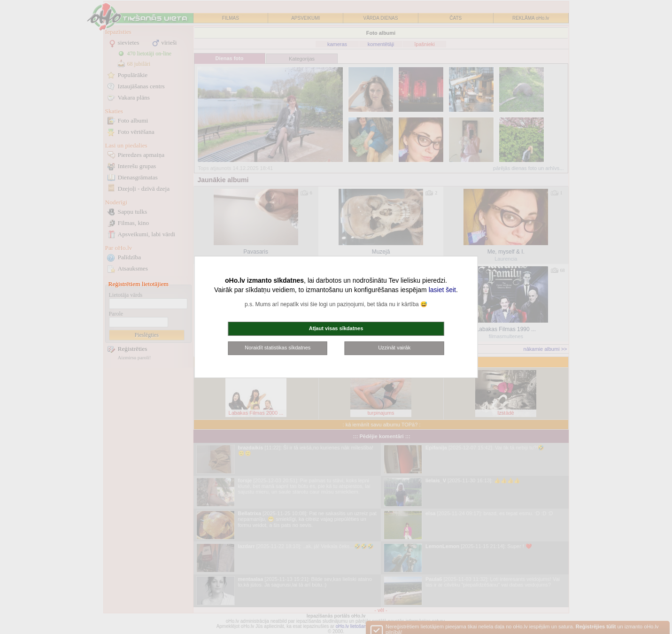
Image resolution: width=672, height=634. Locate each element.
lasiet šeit (442, 290)
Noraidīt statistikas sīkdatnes (278, 348)
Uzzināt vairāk (394, 348)
